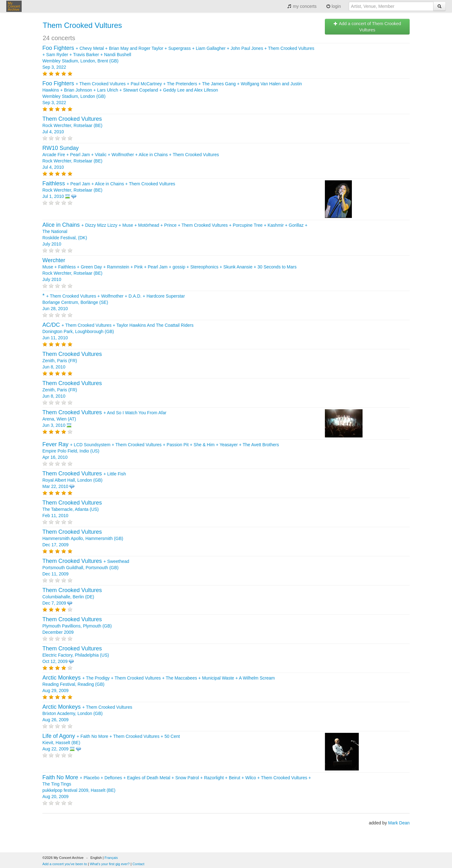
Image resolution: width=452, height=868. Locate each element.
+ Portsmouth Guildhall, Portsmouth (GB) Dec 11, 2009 (86, 568)
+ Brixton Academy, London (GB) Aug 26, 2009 (87, 713)
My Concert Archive (14, 6)
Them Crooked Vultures (82, 25)
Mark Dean (399, 823)
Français (111, 858)
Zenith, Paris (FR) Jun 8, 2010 (72, 361)
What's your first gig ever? (110, 864)
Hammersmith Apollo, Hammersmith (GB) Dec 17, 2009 (83, 538)
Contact (138, 864)
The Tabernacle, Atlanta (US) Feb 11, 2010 (72, 509)
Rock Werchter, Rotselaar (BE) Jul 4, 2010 (72, 125)
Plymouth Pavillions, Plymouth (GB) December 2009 (77, 626)
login (334, 6)
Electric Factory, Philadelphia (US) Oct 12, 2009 (76, 655)
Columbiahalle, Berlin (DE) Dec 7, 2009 (72, 597)
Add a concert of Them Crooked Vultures (367, 27)
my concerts (302, 6)
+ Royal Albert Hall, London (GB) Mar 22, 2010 (84, 480)
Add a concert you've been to (65, 864)
